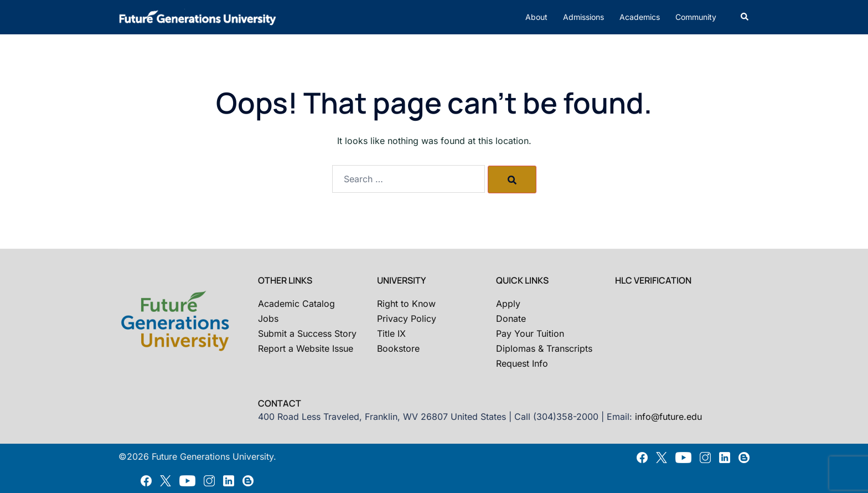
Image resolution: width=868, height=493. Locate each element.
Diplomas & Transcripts (544, 348)
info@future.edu (668, 417)
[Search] (512, 179)
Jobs (268, 319)
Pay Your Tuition (530, 333)
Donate (511, 319)
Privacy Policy (407, 319)
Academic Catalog (296, 304)
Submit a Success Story (307, 333)
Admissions (583, 17)
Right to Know (406, 304)
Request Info (522, 363)
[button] (745, 17)
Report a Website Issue (306, 348)
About (536, 17)
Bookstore (398, 348)
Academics (640, 17)
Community (696, 17)
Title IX (391, 333)
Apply (508, 304)
